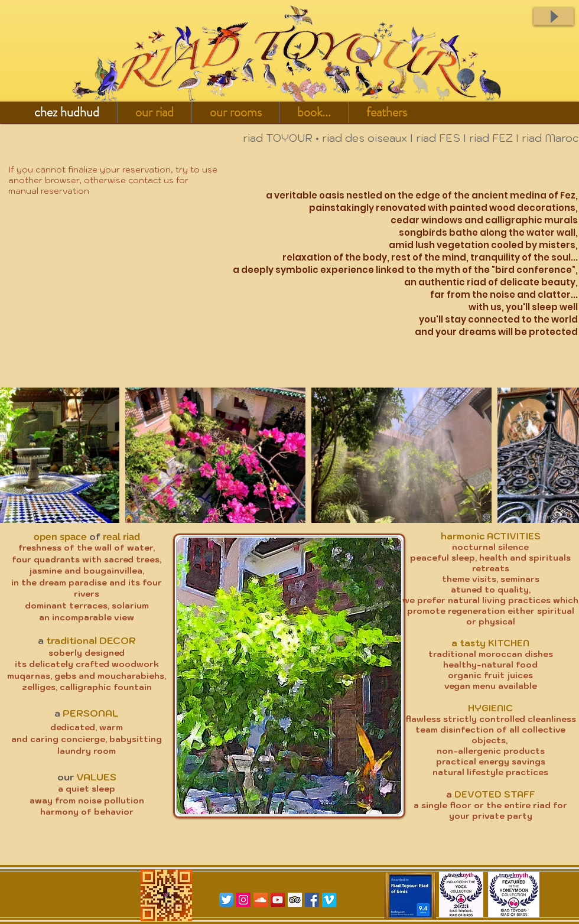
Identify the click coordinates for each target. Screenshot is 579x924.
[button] (154, 112)
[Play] (554, 17)
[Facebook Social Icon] (312, 900)
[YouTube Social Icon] (278, 900)
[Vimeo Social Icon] (329, 900)
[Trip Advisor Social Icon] (295, 900)
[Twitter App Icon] (226, 900)
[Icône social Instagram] (243, 900)
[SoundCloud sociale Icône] (261, 900)
